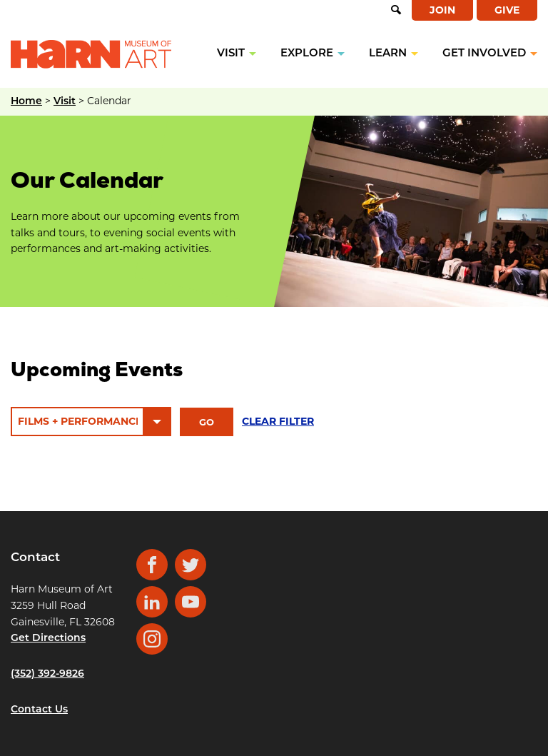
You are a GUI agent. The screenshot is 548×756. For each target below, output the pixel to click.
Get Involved (484, 54)
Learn (388, 54)
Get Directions (48, 639)
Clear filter (278, 421)
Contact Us (39, 710)
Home (26, 102)
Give (507, 10)
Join (442, 10)
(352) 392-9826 (47, 674)
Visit (231, 54)
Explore (307, 54)
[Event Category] (91, 422)
